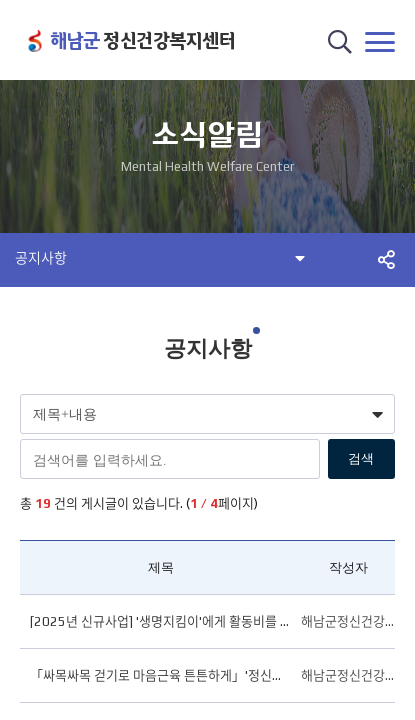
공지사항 (41, 258)
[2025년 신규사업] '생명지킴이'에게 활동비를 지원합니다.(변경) (160, 621)
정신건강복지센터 (142, 41)
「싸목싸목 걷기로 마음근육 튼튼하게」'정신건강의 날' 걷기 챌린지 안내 (160, 675)
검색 (361, 458)
